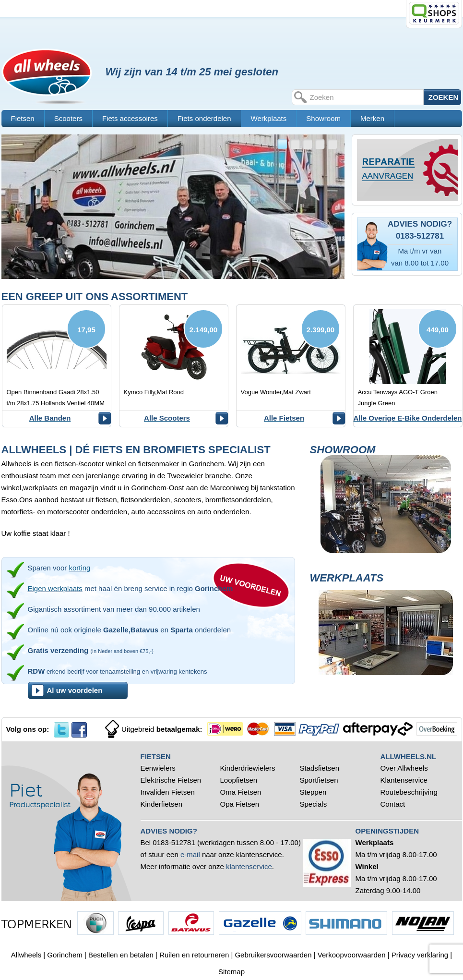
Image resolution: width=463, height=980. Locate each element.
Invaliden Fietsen (168, 792)
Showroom (323, 118)
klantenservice (249, 866)
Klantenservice (404, 780)
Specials (315, 804)
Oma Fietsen (241, 792)
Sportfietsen (319, 780)
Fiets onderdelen (204, 118)
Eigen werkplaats (55, 588)
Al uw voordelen (75, 690)
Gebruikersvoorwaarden (273, 955)
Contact (393, 804)
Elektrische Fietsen (171, 780)
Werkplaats (269, 118)
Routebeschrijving (409, 792)
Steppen (313, 792)
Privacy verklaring (420, 955)
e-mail (190, 854)
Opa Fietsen (240, 804)
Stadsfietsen (320, 768)
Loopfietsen (239, 780)
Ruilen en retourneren (194, 955)
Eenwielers (158, 768)
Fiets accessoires (130, 118)
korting (79, 568)
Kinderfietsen (162, 804)
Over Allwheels (404, 768)
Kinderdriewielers (248, 768)
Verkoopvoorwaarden (352, 955)
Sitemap (231, 972)
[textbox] (366, 97)
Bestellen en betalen (121, 955)
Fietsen (23, 118)
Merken (372, 118)
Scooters (68, 118)
